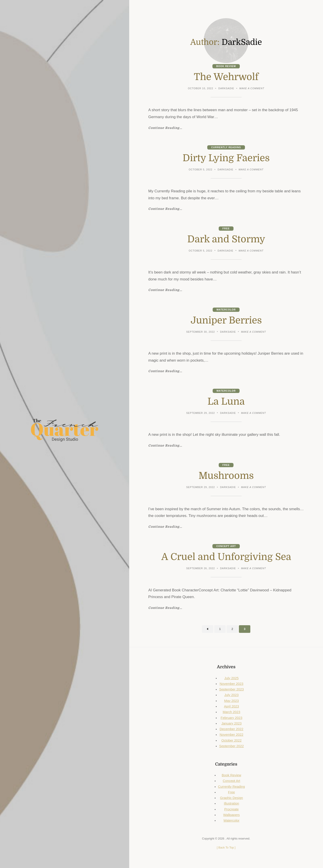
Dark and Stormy (226, 239)
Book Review (226, 66)
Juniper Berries (226, 320)
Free (226, 228)
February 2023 (232, 718)
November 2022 (231, 735)
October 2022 (231, 740)
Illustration (231, 803)
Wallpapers (231, 815)
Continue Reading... (165, 128)
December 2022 (231, 729)
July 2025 (231, 678)
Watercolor (226, 310)
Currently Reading (226, 147)
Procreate (231, 809)
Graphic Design (231, 798)
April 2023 (231, 706)
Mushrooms (226, 476)
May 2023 (231, 701)
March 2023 (231, 712)
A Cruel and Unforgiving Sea (226, 557)
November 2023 (231, 684)
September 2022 (231, 746)
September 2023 (231, 689)
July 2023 (231, 695)
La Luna (226, 401)
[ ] (226, 847)
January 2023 (231, 723)
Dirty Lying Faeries (226, 158)
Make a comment (252, 89)
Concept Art (226, 546)
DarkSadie (226, 88)
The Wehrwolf (226, 77)
